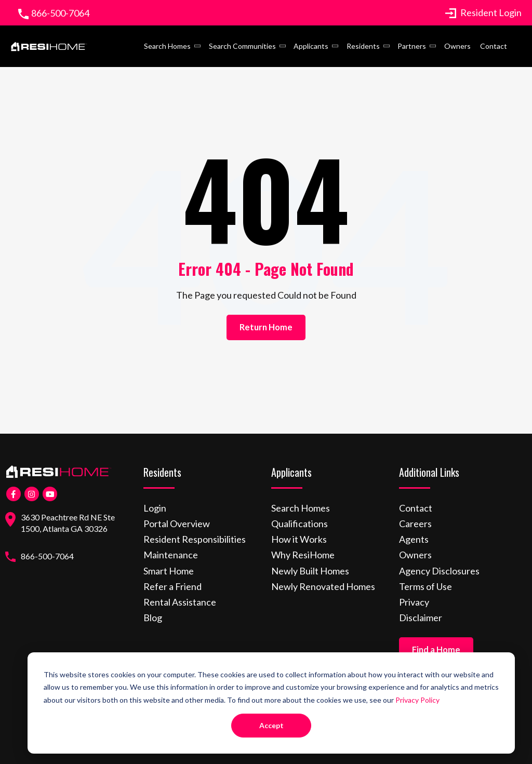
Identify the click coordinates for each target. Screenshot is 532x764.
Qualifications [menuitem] (300, 524)
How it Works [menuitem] (299, 539)
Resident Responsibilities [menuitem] (195, 539)
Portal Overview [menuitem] (177, 524)
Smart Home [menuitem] (169, 571)
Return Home (266, 327)
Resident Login (483, 12)
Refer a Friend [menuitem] (172, 586)
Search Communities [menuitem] (242, 46)
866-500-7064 (60, 13)
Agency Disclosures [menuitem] (439, 571)
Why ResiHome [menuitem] (303, 555)
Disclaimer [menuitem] (421, 618)
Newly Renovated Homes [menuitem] (323, 586)
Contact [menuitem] (494, 46)
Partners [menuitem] (412, 46)
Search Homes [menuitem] (167, 46)
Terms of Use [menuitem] (425, 586)
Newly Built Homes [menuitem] (310, 571)
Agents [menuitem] (414, 539)
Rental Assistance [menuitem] (180, 602)
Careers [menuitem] (415, 524)
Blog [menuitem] (153, 618)
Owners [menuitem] (457, 46)
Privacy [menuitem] (414, 602)
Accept (271, 725)
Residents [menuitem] (363, 46)
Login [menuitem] (155, 508)
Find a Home (436, 650)
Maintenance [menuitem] (171, 555)
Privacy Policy (417, 700)
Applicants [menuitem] (311, 46)
